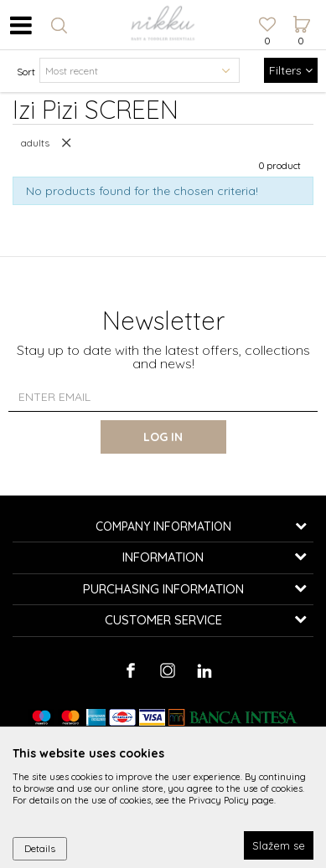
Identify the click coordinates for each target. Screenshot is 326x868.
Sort (26, 72)
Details (40, 848)
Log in (163, 437)
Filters (291, 70)
